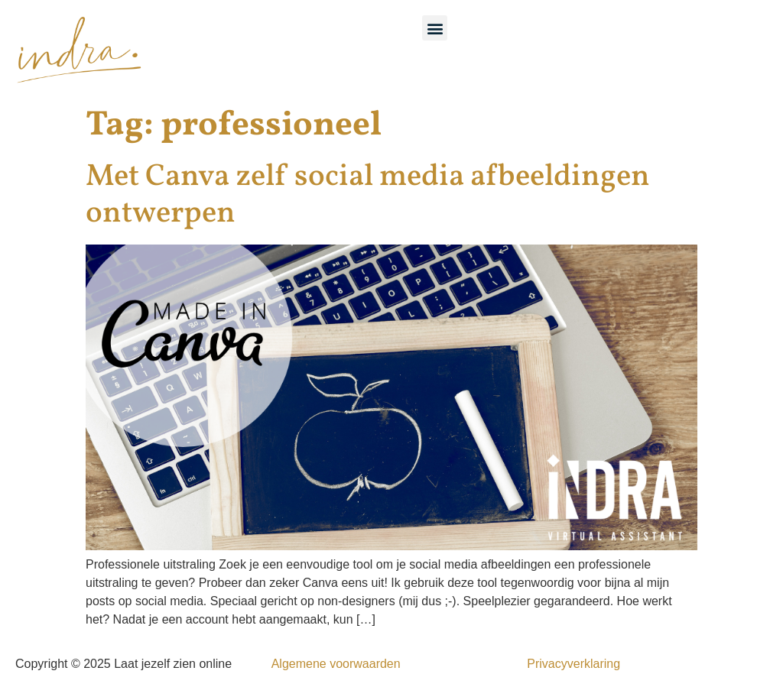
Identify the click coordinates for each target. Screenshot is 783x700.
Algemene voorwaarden (336, 664)
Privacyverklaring (573, 664)
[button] (435, 28)
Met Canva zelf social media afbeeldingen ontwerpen (368, 196)
